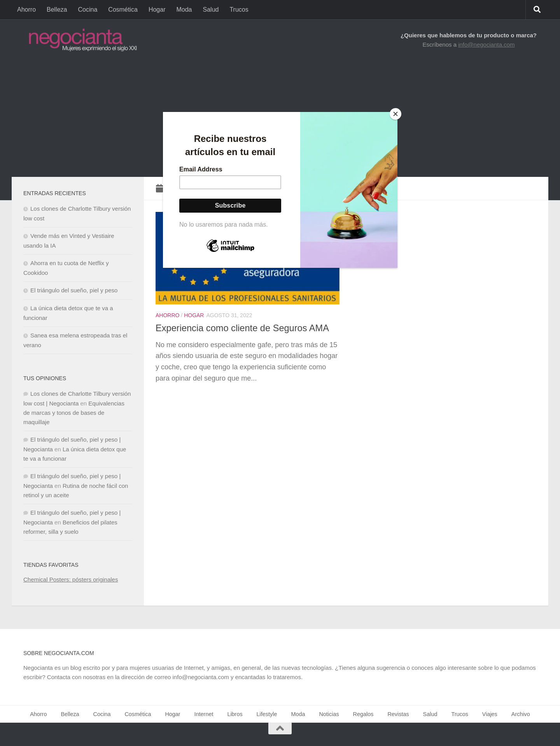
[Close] (395, 114)
